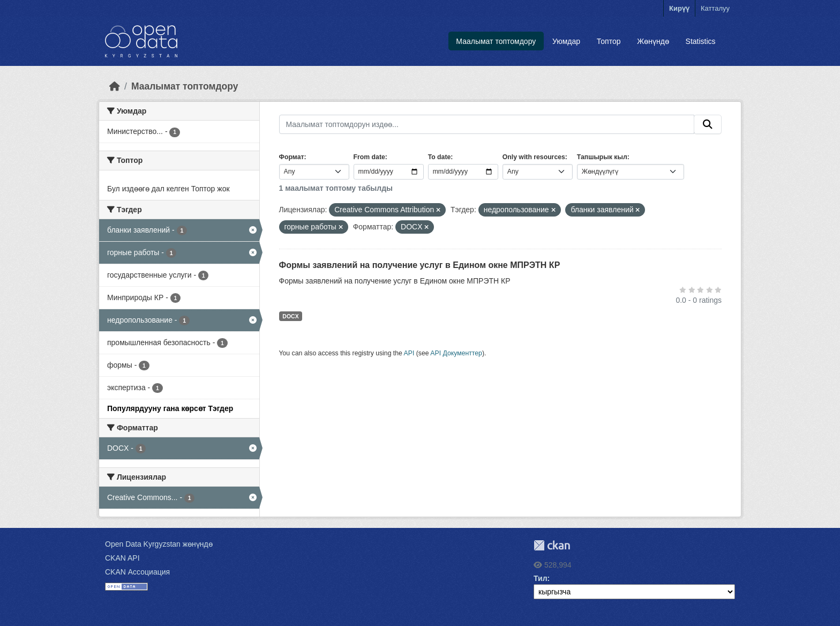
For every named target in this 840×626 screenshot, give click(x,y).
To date (440, 157)
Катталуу (715, 8)
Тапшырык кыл (602, 157)
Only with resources (534, 157)
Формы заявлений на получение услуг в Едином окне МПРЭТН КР (420, 265)
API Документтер (456, 353)
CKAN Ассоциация (137, 572)
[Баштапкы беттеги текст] (115, 86)
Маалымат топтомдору (496, 41)
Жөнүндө (653, 41)
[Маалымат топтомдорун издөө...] (487, 124)
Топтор (609, 41)
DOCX (290, 316)
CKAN (552, 545)
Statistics (701, 41)
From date (369, 157)
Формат (292, 157)
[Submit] (708, 124)
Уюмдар (566, 41)
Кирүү (679, 8)
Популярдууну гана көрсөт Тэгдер (170, 408)
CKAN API (122, 558)
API (409, 353)
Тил (541, 578)
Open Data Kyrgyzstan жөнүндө (159, 544)
